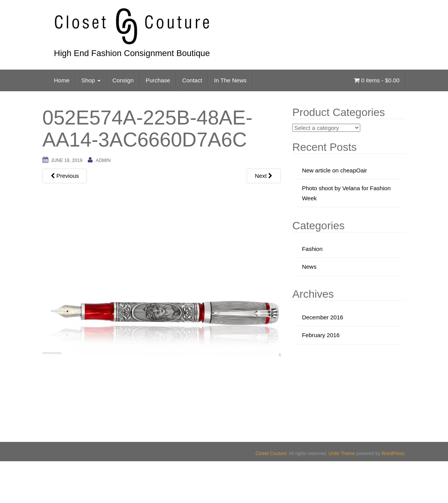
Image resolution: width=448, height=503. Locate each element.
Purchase (158, 80)
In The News (230, 80)
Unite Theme (342, 454)
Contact (192, 80)
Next (264, 176)
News (309, 267)
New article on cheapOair (334, 170)
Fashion (312, 249)
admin (103, 160)
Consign (123, 80)
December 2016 (323, 317)
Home (62, 80)
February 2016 (321, 335)
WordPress (393, 454)
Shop (91, 80)
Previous (65, 176)
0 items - (377, 80)
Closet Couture (271, 454)
